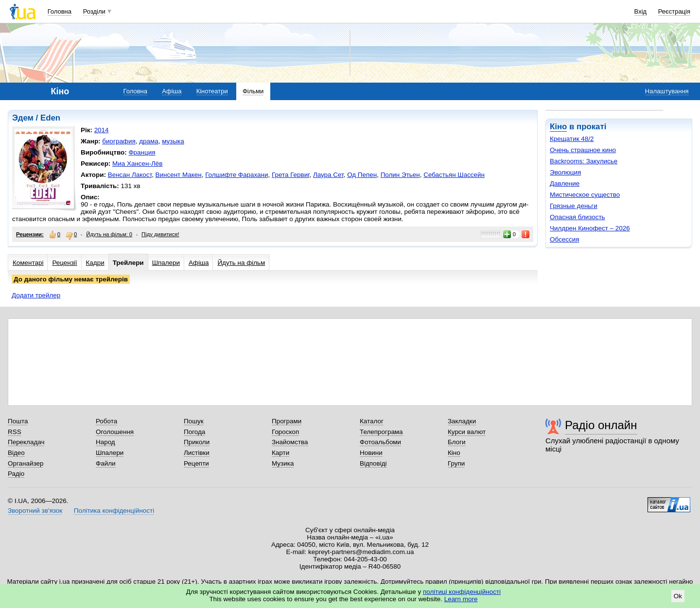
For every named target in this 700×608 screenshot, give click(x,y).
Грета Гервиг (290, 175)
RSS (15, 432)
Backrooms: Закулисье (584, 161)
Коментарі (28, 263)
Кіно (558, 127)
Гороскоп (285, 432)
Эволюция (565, 172)
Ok (678, 596)
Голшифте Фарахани (236, 175)
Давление (565, 183)
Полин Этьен (400, 175)
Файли (106, 463)
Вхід (641, 11)
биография (119, 141)
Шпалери (166, 263)
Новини (371, 453)
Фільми (253, 91)
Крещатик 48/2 (572, 139)
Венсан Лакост (130, 175)
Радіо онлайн (601, 425)
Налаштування (667, 91)
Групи (456, 463)
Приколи (197, 442)
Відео (16, 453)
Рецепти (196, 463)
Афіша (172, 91)
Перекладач (26, 442)
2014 (102, 130)
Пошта (18, 421)
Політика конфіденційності (114, 511)
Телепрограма (381, 432)
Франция (142, 152)
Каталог (372, 421)
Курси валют (467, 432)
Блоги (457, 442)
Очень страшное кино (583, 150)
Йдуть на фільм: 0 (109, 234)
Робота (106, 421)
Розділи (94, 11)
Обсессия (564, 239)
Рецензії (64, 263)
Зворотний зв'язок (35, 511)
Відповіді (373, 463)
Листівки (197, 453)
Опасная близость (577, 217)
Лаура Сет (328, 175)
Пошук (194, 421)
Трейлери (128, 263)
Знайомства (290, 442)
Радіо (16, 474)
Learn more (461, 599)
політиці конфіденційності (462, 592)
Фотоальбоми (380, 442)
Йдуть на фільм (241, 263)
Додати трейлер (36, 295)
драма (149, 141)
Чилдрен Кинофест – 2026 (590, 228)
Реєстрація (674, 11)
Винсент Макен (179, 175)
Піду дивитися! (160, 234)
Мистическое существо (585, 195)
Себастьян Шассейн (454, 175)
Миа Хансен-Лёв (137, 164)
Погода (194, 432)
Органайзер (26, 463)
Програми (287, 421)
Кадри (95, 263)
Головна (60, 11)
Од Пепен (362, 175)
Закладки (462, 421)
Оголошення (115, 432)
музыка (173, 141)
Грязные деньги (574, 206)
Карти (280, 453)
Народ (105, 442)
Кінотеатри (212, 91)
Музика (283, 463)
